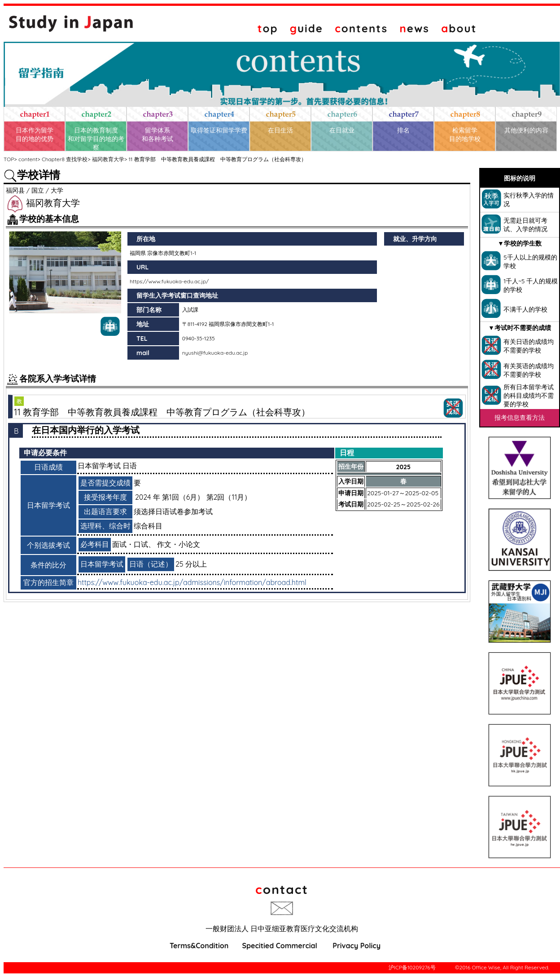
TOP (9, 159)
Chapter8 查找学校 (65, 159)
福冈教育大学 (108, 159)
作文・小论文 (179, 544)
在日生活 (280, 130)
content (28, 159)
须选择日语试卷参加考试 (173, 511)
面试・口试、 (134, 544)
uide (306, 28)
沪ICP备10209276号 (412, 967)
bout (459, 28)
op (268, 28)
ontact (282, 889)
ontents (361, 28)
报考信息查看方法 (520, 418)
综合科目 (148, 526)
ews (415, 28)
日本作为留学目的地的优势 (35, 134)
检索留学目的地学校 (465, 134)
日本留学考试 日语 (107, 466)
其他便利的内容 (526, 130)
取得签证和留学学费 (219, 130)
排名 (403, 130)
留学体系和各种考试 (157, 134)
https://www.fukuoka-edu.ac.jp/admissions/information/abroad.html (192, 582)
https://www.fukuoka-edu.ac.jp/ (169, 281)
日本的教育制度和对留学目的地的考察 (96, 139)
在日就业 (342, 130)
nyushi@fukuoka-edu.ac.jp (215, 353)
